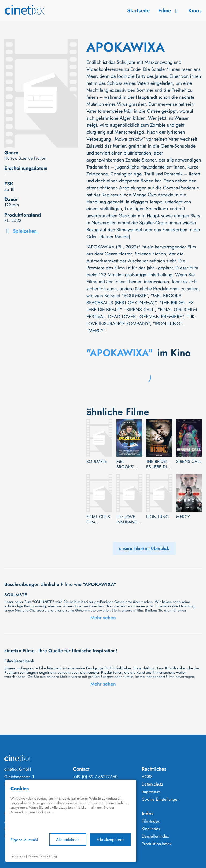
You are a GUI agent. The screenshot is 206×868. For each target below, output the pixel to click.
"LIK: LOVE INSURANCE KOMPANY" (141, 320)
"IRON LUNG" (167, 324)
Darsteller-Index (155, 836)
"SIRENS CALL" (139, 310)
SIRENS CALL (189, 462)
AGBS (147, 777)
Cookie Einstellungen (161, 799)
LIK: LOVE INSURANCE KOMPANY (128, 519)
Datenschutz (152, 784)
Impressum (151, 792)
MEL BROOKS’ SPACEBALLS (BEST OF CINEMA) (129, 464)
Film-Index (151, 821)
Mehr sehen (103, 618)
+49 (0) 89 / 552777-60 (95, 777)
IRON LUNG (157, 517)
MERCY (183, 517)
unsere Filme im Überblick (144, 548)
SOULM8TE (97, 462)
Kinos (195, 11)
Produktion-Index (157, 844)
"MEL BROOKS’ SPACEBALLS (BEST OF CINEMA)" (135, 299)
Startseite (138, 11)
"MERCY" (96, 331)
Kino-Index (151, 829)
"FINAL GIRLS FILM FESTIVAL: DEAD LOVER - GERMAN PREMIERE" (142, 313)
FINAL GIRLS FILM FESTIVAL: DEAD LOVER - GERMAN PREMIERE (98, 519)
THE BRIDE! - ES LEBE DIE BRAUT (158, 464)
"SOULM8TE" (135, 296)
